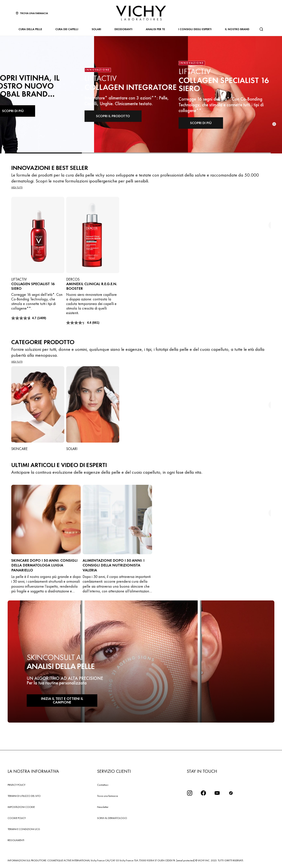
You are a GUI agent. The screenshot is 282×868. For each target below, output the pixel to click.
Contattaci (103, 785)
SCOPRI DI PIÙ (198, 123)
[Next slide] (274, 95)
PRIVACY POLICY (17, 785)
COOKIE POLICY (17, 818)
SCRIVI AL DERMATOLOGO (112, 818)
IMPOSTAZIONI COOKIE (21, 807)
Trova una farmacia (108, 796)
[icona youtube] (217, 793)
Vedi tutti (17, 188)
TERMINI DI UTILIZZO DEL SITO (24, 796)
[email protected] (185, 860)
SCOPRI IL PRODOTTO (111, 116)
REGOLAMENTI (16, 840)
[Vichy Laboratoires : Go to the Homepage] (141, 13)
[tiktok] (231, 793)
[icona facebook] (203, 793)
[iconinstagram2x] (190, 793)
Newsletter (103, 807)
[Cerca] (261, 29)
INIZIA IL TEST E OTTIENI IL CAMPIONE (55, 703)
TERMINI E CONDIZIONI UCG (24, 829)
